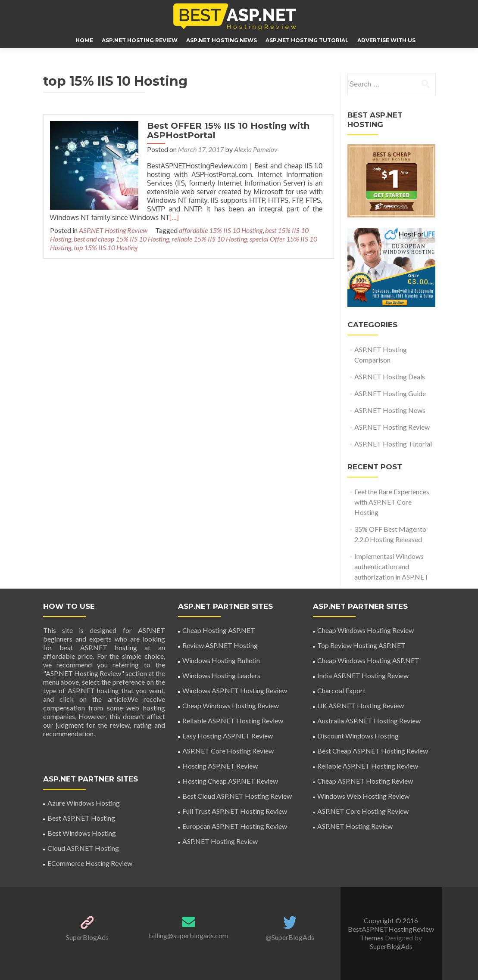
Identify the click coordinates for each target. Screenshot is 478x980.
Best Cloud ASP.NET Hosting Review (237, 796)
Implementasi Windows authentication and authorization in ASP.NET (392, 566)
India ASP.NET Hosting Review (363, 675)
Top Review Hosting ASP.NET (361, 645)
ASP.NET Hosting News (222, 40)
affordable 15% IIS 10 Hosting (221, 230)
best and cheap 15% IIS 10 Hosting (121, 239)
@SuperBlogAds (290, 937)
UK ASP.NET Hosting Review (361, 706)
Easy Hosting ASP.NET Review (228, 736)
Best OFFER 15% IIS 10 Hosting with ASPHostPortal (226, 130)
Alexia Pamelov (254, 149)
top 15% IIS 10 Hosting (106, 247)
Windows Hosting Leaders (221, 675)
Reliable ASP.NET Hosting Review (233, 721)
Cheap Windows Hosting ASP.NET (368, 660)
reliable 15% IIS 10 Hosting (209, 239)
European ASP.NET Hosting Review (235, 826)
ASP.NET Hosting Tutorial (307, 40)
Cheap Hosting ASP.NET (219, 630)
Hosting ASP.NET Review (220, 766)
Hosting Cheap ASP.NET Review (230, 781)
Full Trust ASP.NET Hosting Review (235, 811)
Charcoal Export (341, 690)
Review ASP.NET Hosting (220, 645)
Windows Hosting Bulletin (221, 660)
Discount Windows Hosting (358, 736)
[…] (174, 217)
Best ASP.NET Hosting (81, 818)
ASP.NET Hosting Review (140, 40)
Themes (372, 938)
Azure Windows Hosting (84, 803)
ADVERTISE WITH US (386, 40)
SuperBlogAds (87, 937)
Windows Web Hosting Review (363, 796)
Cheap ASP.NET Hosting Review (365, 781)
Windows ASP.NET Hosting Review (235, 690)
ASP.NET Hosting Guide (390, 393)
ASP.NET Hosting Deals (390, 377)
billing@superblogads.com (188, 935)
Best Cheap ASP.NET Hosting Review (373, 751)
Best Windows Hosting (82, 833)
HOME (84, 40)
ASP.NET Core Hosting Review (228, 751)
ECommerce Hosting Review (90, 863)
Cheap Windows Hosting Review (231, 706)
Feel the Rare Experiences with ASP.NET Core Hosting (392, 502)
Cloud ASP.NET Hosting (83, 848)
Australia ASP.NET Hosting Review (369, 721)
